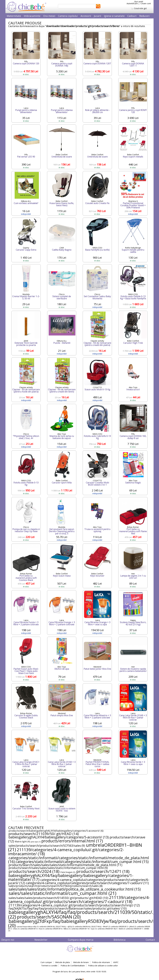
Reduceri (144, 16)
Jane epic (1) (36, 842)
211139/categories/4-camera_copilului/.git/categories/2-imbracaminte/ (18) (66, 852)
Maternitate (14, 16)
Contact (150, 940)
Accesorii (86, 16)
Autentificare (132, 3)
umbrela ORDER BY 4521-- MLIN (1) (111, 929)
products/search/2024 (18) (34, 871)
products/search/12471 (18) (103, 871)
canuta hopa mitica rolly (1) (28, 927)
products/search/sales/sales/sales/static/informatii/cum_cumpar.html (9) (58, 868)
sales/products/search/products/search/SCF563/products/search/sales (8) (56, 886)
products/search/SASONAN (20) (49, 917)
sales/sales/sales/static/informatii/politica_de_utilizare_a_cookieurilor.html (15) (75, 889)
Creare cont (146, 3)
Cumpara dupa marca (81, 940)
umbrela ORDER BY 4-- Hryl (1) (32, 929)
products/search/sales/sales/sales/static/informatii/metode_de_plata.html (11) (65, 865)
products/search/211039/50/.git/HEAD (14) (44, 834)
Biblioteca (119, 940)
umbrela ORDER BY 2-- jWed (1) (124, 927)
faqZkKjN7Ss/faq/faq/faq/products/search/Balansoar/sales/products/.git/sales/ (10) (68, 908)
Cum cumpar (46, 962)
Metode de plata (62, 962)
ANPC (116, 962)
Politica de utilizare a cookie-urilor (103, 966)
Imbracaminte (32, 16)
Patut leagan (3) (68, 872)
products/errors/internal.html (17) (72, 841)
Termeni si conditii (49, 966)
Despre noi (8, 940)
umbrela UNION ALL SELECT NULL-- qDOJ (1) (57, 927)
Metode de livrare (81, 962)
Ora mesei (49, 16)
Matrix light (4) (22, 842)
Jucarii (97, 16)
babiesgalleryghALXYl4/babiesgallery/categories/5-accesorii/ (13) (59, 837)
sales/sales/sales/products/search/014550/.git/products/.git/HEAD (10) (58, 898)
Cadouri (132, 16)
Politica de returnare (101, 962)
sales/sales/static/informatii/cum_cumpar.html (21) (62, 893)
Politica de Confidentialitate (73, 966)
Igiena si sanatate (114, 16)
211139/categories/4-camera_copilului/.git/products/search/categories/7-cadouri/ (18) (79, 899)
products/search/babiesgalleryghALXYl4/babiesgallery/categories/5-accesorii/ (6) (56, 831)
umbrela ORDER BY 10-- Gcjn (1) (84, 929)
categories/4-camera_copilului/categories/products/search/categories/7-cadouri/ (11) (87, 883)
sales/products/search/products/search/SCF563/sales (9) (47, 846)
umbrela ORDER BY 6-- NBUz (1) (58, 929)
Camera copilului (68, 16)
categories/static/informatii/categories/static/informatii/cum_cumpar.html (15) (82, 862)
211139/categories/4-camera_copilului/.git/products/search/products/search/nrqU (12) (74, 905)
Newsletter (41, 940)
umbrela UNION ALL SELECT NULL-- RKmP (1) (93, 927)
